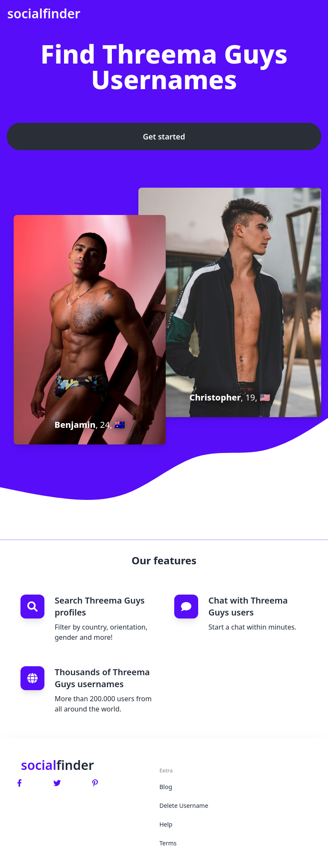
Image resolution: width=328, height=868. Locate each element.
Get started (164, 136)
